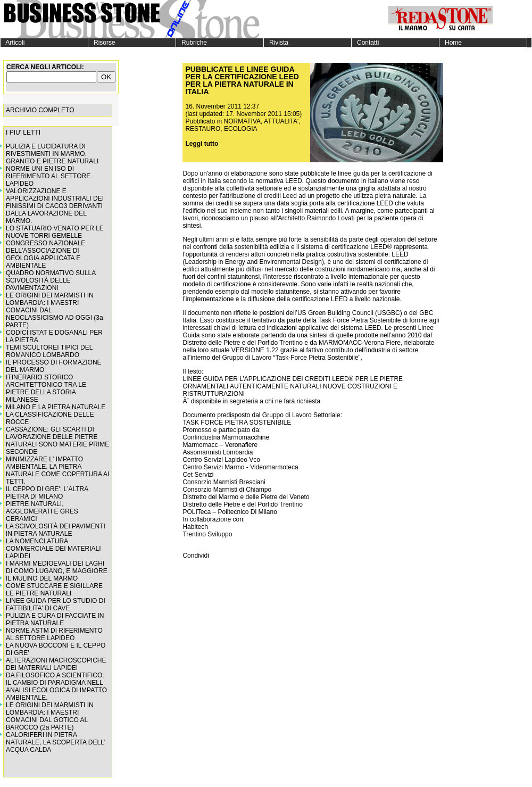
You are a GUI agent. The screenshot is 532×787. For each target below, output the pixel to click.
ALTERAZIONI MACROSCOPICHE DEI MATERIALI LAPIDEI (56, 664)
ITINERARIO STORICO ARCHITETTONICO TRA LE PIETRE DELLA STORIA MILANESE (46, 388)
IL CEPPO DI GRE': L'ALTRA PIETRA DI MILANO (47, 493)
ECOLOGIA (241, 129)
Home (451, 43)
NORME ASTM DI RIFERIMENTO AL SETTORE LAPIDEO (54, 634)
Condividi (196, 556)
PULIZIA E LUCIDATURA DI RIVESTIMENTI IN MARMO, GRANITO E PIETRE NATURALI (52, 154)
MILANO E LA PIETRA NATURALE (56, 407)
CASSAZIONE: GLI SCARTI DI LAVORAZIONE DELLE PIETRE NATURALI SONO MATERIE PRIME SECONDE (57, 441)
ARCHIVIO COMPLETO (40, 110)
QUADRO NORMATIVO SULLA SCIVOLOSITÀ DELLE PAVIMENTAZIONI (51, 280)
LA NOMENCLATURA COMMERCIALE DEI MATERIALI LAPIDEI (53, 549)
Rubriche (192, 43)
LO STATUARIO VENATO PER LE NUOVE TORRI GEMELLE (55, 232)
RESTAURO (203, 129)
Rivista (276, 43)
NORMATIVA (243, 121)
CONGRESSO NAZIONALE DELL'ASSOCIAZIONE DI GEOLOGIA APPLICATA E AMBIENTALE (45, 254)
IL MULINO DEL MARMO (42, 578)
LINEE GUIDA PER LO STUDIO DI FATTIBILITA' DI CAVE (56, 604)
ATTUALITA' (281, 121)
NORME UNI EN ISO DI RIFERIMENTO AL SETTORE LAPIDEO (48, 176)
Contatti (365, 43)
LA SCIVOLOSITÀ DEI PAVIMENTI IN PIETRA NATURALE (56, 530)
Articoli (13, 43)
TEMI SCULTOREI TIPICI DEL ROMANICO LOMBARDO (49, 351)
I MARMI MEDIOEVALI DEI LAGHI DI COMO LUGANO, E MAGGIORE (57, 567)
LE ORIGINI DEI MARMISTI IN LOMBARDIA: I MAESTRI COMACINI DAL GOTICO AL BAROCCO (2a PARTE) (50, 716)
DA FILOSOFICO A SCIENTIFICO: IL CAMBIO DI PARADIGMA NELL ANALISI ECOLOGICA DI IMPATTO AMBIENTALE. (56, 686)
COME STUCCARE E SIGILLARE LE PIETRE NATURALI (54, 590)
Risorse (102, 43)
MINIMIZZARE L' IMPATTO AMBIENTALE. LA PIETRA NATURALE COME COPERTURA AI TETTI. (57, 470)
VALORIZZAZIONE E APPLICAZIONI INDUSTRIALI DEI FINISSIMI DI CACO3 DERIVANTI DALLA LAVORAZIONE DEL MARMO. (55, 206)
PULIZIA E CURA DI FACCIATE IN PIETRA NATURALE (55, 619)
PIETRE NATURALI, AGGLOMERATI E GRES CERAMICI (42, 511)
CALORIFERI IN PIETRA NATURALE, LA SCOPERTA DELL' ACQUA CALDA (56, 742)
